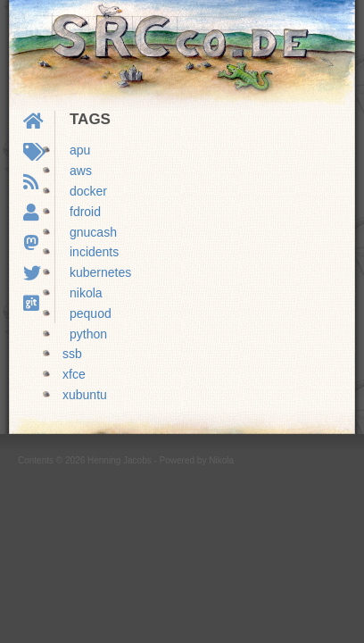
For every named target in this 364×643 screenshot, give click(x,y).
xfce (74, 374)
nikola (86, 293)
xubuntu (85, 395)
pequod (91, 313)
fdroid (85, 212)
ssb (72, 354)
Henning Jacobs (120, 460)
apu (80, 150)
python (88, 334)
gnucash (93, 232)
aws (81, 171)
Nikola (221, 460)
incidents (94, 252)
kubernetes (100, 272)
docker (88, 191)
